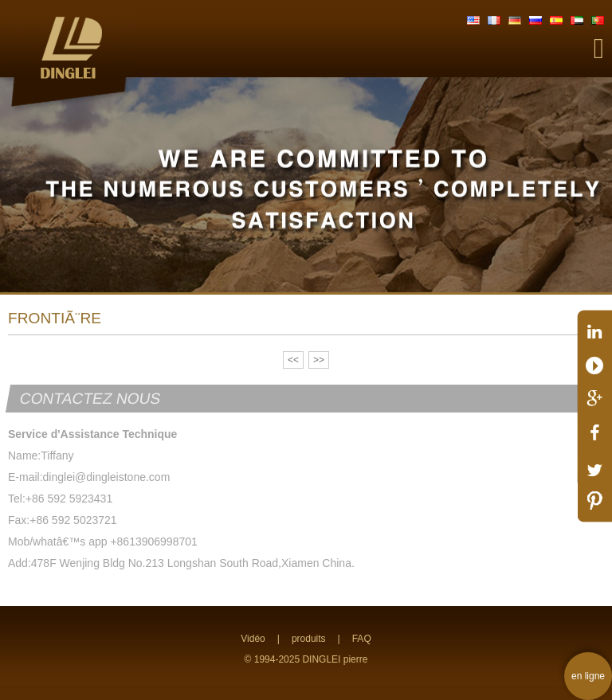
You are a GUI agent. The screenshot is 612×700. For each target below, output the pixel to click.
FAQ (362, 639)
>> (319, 360)
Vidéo (253, 639)
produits (309, 639)
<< (293, 360)
